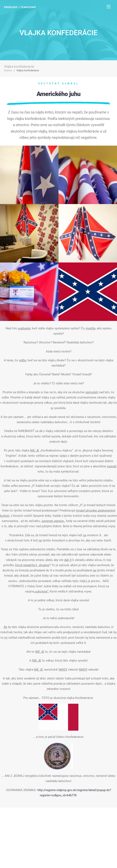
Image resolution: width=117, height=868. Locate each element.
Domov (8, 70)
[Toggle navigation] (109, 7)
